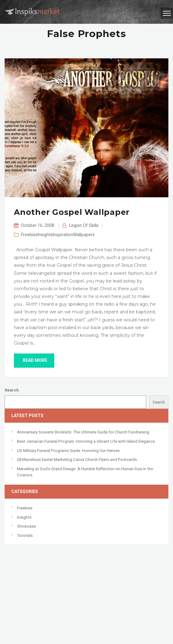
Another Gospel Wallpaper (72, 212)
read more (34, 360)
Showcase (26, 526)
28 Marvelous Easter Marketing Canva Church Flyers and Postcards (77, 460)
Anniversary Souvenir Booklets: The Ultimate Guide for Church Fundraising (83, 432)
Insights (45, 235)
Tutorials (25, 535)
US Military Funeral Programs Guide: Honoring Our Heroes (68, 451)
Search (12, 390)
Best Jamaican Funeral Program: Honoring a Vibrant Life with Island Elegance (86, 441)
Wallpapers (84, 235)
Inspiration (63, 235)
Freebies (29, 235)
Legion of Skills (84, 225)
